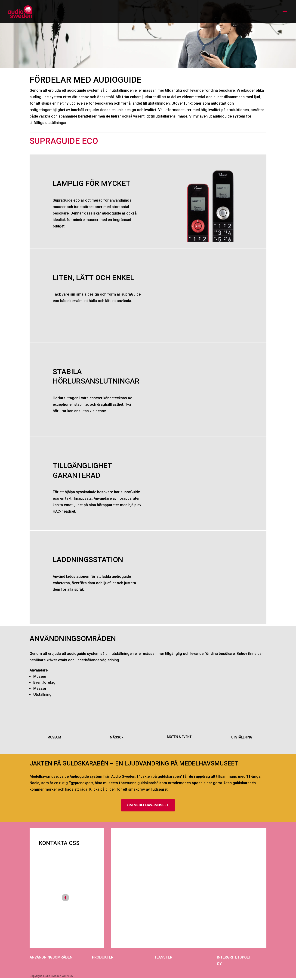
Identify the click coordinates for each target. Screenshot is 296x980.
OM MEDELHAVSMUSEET (148, 806)
